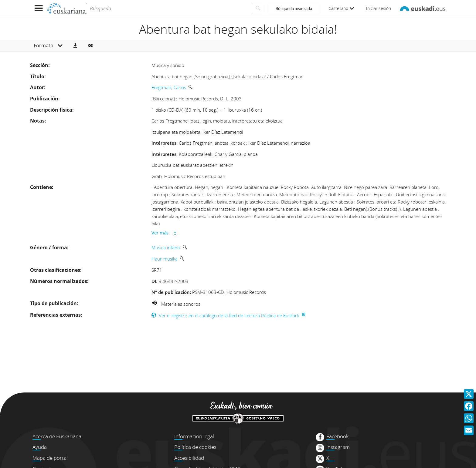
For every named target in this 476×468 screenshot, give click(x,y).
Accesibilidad (189, 458)
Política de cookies (195, 447)
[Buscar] (258, 8)
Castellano (341, 8)
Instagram (338, 447)
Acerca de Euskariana (57, 436)
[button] (75, 46)
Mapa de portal (50, 458)
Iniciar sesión (379, 8)
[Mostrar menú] (38, 8)
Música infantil (166, 247)
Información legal (194, 436)
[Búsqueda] (169, 8)
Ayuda (40, 447)
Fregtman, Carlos (169, 87)
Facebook (337, 436)
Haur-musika (165, 259)
